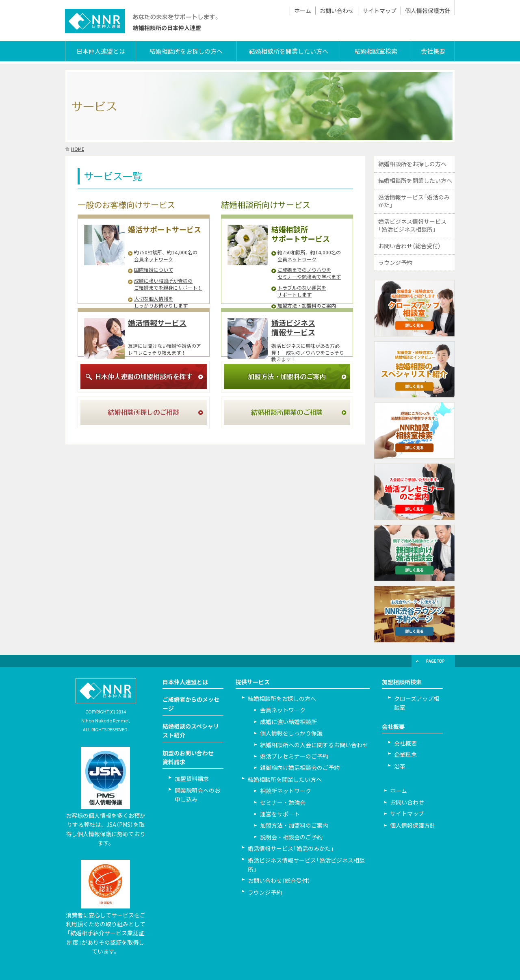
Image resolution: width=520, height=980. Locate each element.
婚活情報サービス (157, 323)
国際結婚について (154, 270)
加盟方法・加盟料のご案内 (307, 306)
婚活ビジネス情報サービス (293, 327)
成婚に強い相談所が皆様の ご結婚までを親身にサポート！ (168, 284)
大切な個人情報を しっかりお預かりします (161, 302)
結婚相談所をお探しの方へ (186, 51)
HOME (78, 149)
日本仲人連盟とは (101, 51)
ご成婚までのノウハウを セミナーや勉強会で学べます (309, 273)
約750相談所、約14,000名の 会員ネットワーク (166, 256)
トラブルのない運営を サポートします (302, 291)
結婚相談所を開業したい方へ (289, 51)
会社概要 (433, 51)
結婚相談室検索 (376, 51)
